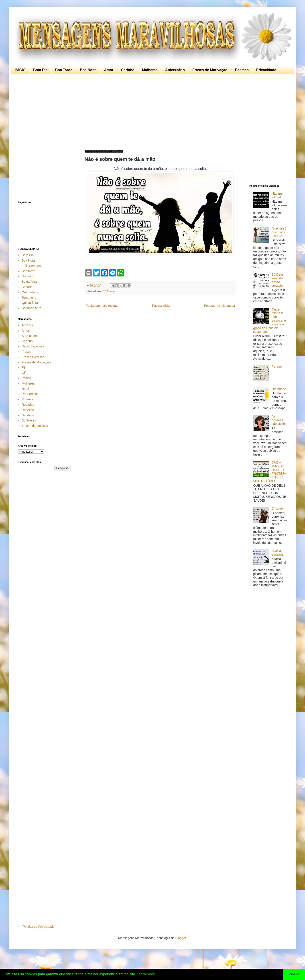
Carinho (128, 70)
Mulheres (150, 70)
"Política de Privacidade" (39, 927)
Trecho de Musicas (35, 426)
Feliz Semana (31, 266)
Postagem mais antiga (219, 306)
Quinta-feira (30, 303)
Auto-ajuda (29, 336)
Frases (27, 352)
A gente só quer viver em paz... (279, 232)
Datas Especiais (33, 346)
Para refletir (30, 394)
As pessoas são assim (279, 420)
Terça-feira (29, 298)
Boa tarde (29, 271)
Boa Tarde (64, 70)
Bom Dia (40, 70)
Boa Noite (88, 70)
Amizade (28, 325)
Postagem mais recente (102, 306)
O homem (278, 508)
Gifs (25, 373)
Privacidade (266, 70)
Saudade (28, 415)
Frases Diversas (33, 357)
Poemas (242, 70)
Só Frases (109, 291)
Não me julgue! (277, 195)
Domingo (28, 276)
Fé (24, 367)
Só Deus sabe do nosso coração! (278, 280)
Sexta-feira (29, 282)
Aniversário (175, 70)
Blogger (181, 938)
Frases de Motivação (210, 70)
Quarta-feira (30, 292)
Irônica (26, 378)
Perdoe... (278, 367)
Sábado (27, 287)
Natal (25, 389)
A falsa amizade (278, 553)
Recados (28, 405)
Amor (109, 70)
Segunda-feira (32, 308)
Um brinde (279, 389)
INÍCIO (20, 70)
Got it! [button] (294, 974)
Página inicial (161, 306)
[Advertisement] (151, 112)
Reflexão (28, 410)
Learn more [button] (146, 974)
